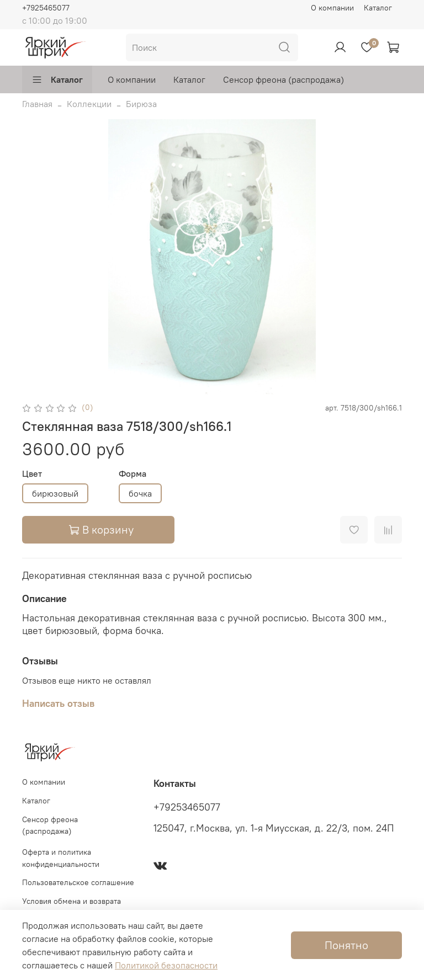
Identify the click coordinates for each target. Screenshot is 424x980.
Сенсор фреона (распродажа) (283, 79)
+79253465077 (187, 807)
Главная (37, 104)
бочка (140, 493)
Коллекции (89, 104)
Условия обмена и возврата (71, 901)
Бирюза (141, 104)
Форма (132, 474)
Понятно (346, 945)
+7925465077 (46, 8)
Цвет (32, 474)
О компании (332, 8)
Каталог (378, 8)
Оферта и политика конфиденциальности (61, 858)
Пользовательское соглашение (78, 882)
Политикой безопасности (166, 965)
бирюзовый (55, 493)
